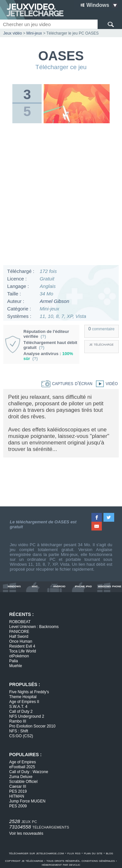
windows (14, 586)
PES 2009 (18, 806)
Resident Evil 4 (22, 646)
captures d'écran (67, 383)
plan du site (93, 853)
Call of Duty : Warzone (29, 772)
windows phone (110, 586)
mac (35, 586)
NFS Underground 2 (27, 716)
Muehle (15, 666)
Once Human (21, 641)
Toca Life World (22, 651)
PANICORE (19, 632)
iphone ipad (83, 586)
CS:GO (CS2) (21, 736)
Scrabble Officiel (23, 782)
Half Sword (19, 636)
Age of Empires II (24, 702)
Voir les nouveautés (26, 833)
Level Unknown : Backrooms (34, 627)
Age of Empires (22, 762)
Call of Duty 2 (21, 711)
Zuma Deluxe (21, 777)
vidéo (105, 383)
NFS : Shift (19, 731)
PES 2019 (18, 791)
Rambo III (18, 721)
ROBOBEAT (20, 622)
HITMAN (17, 796)
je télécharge (101, 344)
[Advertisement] (61, 196)
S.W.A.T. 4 (18, 707)
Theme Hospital (23, 697)
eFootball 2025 (22, 767)
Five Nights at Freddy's (29, 692)
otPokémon (19, 656)
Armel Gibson (54, 301)
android (59, 586)
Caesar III (18, 786)
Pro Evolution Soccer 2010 (32, 726)
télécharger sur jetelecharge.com (36, 853)
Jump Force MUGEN (27, 801)
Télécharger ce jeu (61, 67)
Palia (14, 661)
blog (110, 853)
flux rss (74, 853)
